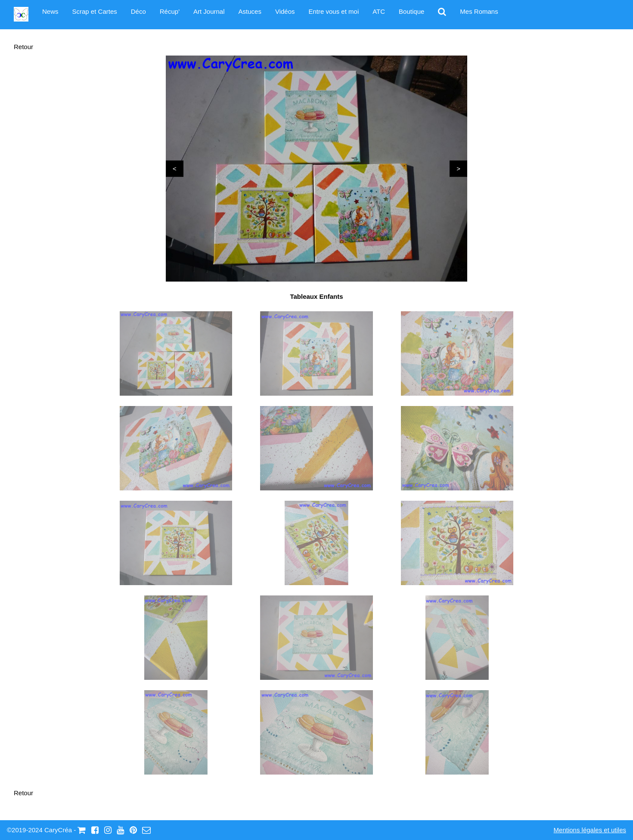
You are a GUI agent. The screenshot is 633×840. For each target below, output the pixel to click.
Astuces (250, 11)
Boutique (411, 11)
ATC (379, 11)
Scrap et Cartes (95, 11)
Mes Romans (479, 11)
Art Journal (209, 11)
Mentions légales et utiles (590, 830)
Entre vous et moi (334, 11)
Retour (23, 47)
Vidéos (285, 11)
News (50, 11)
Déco (138, 11)
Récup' (170, 11)
